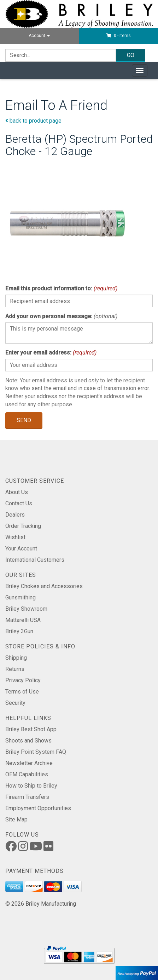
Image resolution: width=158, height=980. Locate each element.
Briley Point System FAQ (36, 752)
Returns (15, 669)
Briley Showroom (26, 609)
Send (24, 420)
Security (15, 703)
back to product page (33, 121)
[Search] (61, 55)
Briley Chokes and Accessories (44, 586)
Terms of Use (22, 692)
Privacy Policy (23, 680)
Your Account (21, 548)
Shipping (16, 658)
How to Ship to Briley (31, 786)
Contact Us (19, 503)
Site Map (16, 819)
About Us (17, 492)
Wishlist (15, 537)
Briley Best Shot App (31, 729)
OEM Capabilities (27, 774)
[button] (119, 36)
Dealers (15, 515)
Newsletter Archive (29, 763)
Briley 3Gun (19, 631)
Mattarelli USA (23, 620)
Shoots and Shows (28, 741)
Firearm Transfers (27, 797)
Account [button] (39, 36)
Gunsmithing (21, 597)
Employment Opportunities (38, 808)
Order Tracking (23, 526)
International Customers (35, 560)
